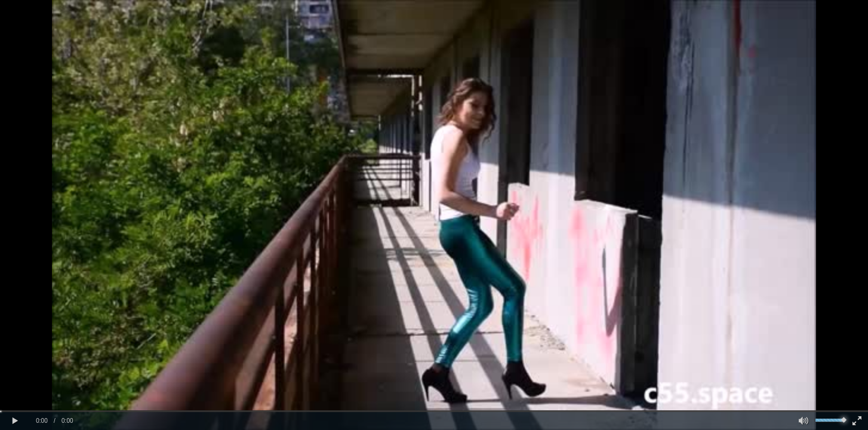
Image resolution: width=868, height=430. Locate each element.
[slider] (434, 411)
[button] (15, 421)
